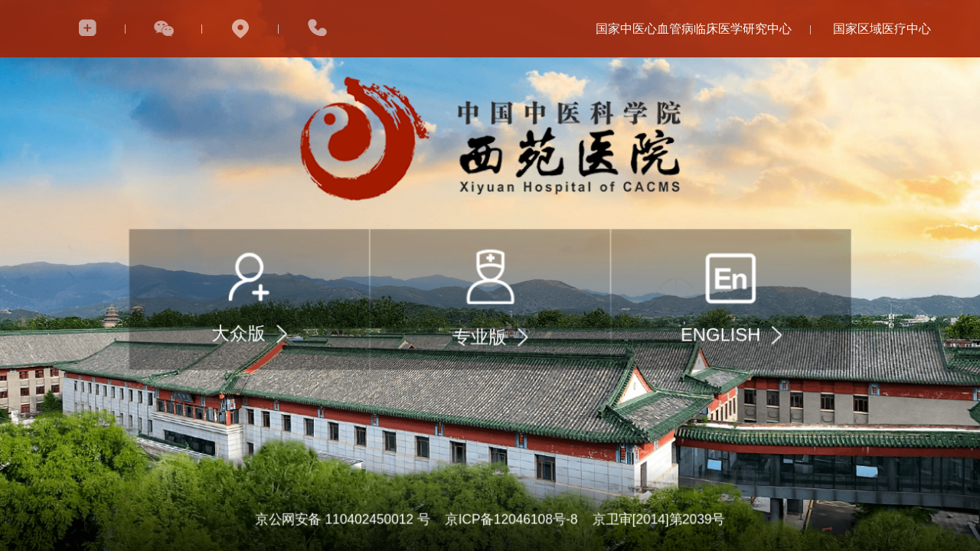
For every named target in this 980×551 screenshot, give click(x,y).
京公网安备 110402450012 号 (342, 520)
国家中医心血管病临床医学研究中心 (694, 29)
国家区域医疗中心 (882, 29)
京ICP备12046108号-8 (511, 520)
